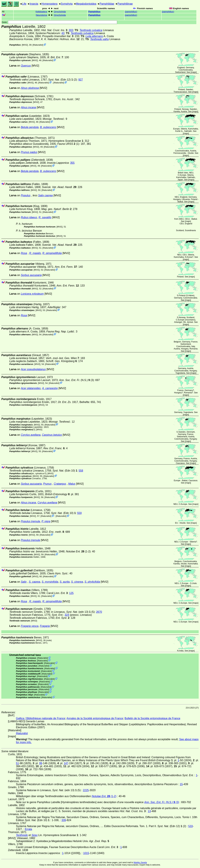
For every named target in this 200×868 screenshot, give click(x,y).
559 (79, 513)
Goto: (59, 22)
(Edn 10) (65, 471)
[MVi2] (25, 45)
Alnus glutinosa (30, 88)
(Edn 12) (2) (63, 80)
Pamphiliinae (125, 4)
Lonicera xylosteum (32, 294)
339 (64, 820)
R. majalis (35, 253)
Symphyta (67, 4)
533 (190, 826)
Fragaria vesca (30, 626)
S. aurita (65, 582)
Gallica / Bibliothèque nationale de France (41, 718)
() (131, 12)
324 (67, 615)
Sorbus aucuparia (31, 275)
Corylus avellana (31, 435)
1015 (86, 853)
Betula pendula (30, 127)
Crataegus (60, 484)
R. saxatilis (45, 217)
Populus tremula (30, 521)
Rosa (24, 253)
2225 (86, 790)
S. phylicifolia (92, 582)
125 (71, 593)
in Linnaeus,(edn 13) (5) (73, 612)
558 (81, 471)
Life (24, 4)
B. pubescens (48, 127)
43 (63, 33)
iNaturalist (38, 45)
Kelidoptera (41, 12)
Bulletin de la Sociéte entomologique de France (152, 718)
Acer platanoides (31, 388)
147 (66, 763)
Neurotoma (41, 15)
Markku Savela (140, 863)
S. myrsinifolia (50, 582)
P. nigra (46, 521)
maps (194, 72)
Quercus (26, 66)
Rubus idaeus (29, 217)
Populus (26, 195)
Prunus (47, 484)
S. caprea (34, 582)
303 (71, 30)
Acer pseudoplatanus (33, 369)
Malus (72, 484)
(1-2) (78, 551)
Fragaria (45, 626)
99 (41, 763)
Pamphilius (94, 12)
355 (72, 163)
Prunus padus (29, 152)
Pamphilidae (107, 4)
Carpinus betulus (52, 435)
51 (17, 763)
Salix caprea (45, 195)
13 (149, 811)
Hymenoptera (50, 4)
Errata (28, 829)
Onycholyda (60, 12)
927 (81, 80)
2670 (99, 612)
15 (181, 784)
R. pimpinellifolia (52, 253)
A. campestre (50, 388)
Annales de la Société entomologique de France (95, 718)
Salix (24, 582)
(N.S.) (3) (76, 380)
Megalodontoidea (86, 4)
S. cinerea (77, 582)
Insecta (34, 4)
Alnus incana (28, 107)
